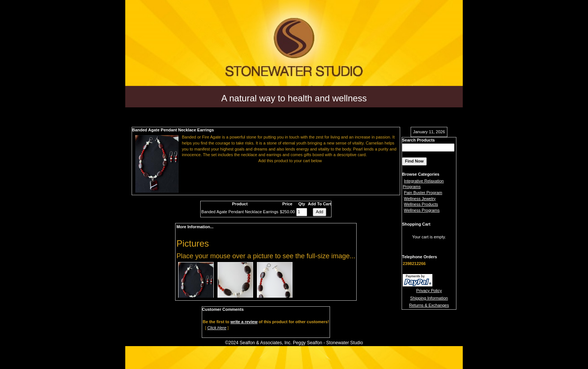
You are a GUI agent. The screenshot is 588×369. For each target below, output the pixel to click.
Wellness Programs (422, 210)
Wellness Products (421, 204)
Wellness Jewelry (420, 199)
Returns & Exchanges (429, 305)
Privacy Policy (429, 291)
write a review (244, 322)
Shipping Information (429, 298)
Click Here (217, 328)
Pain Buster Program (423, 193)
